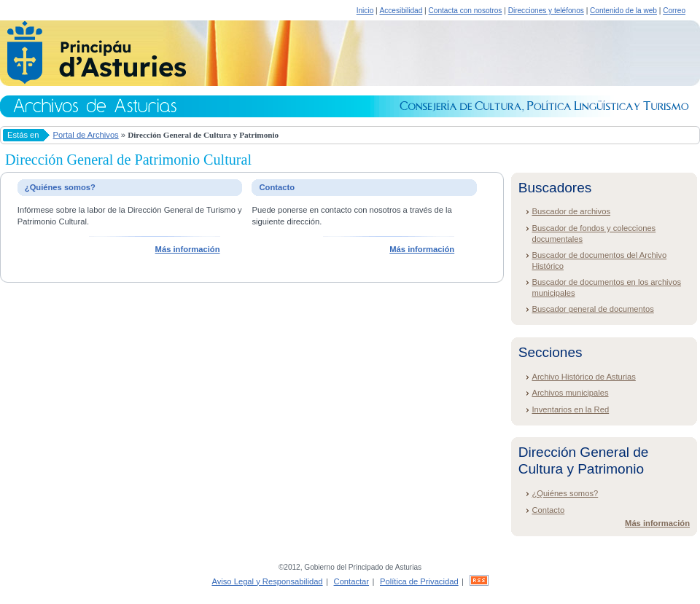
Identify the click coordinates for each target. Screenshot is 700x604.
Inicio (365, 11)
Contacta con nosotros (466, 11)
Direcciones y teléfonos (546, 11)
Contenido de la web (623, 11)
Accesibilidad (401, 11)
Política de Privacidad (419, 581)
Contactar (352, 581)
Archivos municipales (570, 393)
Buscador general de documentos (592, 309)
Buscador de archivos (571, 211)
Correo (674, 11)
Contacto (548, 510)
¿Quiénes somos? (565, 493)
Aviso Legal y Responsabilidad (267, 581)
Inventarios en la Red (570, 409)
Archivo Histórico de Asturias (583, 377)
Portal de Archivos (86, 135)
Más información (188, 249)
